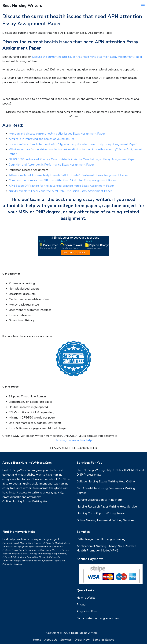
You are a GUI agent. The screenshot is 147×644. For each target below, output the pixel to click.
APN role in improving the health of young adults (41, 139)
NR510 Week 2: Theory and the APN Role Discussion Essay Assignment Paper (60, 191)
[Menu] (143, 6)
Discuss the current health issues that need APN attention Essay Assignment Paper (87, 57)
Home (37, 640)
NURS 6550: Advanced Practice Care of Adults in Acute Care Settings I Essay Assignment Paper (72, 159)
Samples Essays (103, 640)
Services (66, 640)
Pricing (81, 605)
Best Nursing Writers (22, 6)
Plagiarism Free (87, 611)
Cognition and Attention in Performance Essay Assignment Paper (51, 165)
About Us (51, 640)
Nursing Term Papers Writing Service (101, 513)
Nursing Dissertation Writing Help (99, 500)
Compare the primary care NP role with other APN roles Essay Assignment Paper (62, 180)
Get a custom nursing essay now (98, 618)
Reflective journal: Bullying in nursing (101, 539)
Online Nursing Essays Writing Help (26, 501)
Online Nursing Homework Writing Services (105, 520)
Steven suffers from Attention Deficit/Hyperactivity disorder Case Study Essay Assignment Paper (73, 144)
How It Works (86, 598)
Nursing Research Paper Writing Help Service (107, 507)
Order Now (82, 640)
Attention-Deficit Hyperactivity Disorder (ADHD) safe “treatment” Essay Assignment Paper (68, 175)
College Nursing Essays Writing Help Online (106, 481)
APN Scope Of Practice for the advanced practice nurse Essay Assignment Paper (61, 186)
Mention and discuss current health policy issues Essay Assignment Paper (57, 134)
